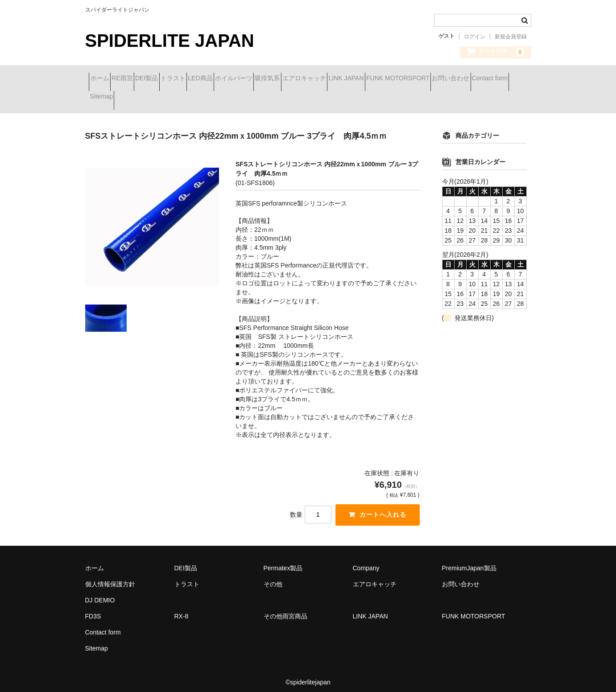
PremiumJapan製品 (469, 562)
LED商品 (267, 79)
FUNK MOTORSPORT (125, 98)
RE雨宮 (142, 79)
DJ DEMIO (100, 594)
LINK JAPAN (477, 79)
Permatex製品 (283, 562)
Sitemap (296, 98)
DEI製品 (182, 79)
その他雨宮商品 (285, 610)
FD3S (93, 610)
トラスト (224, 79)
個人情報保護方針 (110, 578)
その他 (273, 578)
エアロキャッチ (419, 79)
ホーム (103, 79)
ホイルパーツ (317, 79)
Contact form (249, 98)
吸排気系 (366, 79)
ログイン (475, 37)
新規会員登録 (511, 37)
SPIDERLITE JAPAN (170, 41)
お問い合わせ (194, 98)
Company (366, 562)
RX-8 (182, 610)
